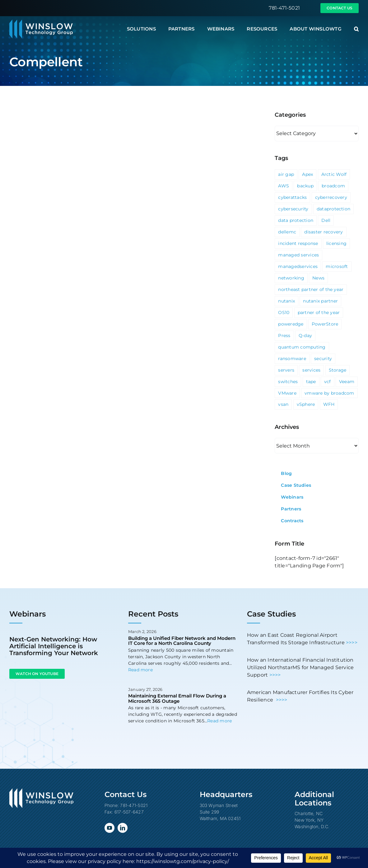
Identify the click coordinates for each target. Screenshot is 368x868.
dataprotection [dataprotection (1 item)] (333, 209)
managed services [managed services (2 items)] (298, 255)
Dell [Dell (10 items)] (326, 220)
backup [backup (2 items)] (305, 186)
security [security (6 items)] (323, 359)
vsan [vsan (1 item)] (283, 404)
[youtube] (109, 828)
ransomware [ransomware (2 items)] (292, 359)
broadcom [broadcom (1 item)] (333, 186)
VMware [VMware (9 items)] (287, 393)
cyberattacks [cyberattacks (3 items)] (292, 197)
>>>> (352, 643)
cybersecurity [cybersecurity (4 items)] (293, 209)
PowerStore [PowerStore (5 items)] (325, 324)
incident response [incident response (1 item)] (298, 243)
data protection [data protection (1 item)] (296, 220)
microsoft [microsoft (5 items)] (337, 266)
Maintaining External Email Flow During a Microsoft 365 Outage (177, 698)
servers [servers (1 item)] (286, 370)
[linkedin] (123, 828)
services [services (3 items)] (311, 370)
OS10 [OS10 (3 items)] (284, 312)
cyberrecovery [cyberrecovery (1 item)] (331, 197)
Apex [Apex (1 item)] (307, 174)
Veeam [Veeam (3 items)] (347, 382)
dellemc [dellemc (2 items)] (287, 232)
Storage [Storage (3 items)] (338, 370)
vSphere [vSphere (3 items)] (306, 404)
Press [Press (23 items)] (284, 335)
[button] (356, 29)
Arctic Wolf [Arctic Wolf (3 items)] (334, 174)
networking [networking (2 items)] (291, 278)
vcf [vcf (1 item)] (328, 382)
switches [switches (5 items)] (288, 382)
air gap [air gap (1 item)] (286, 174)
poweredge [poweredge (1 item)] (291, 324)
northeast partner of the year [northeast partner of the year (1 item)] (311, 289)
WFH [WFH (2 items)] (329, 404)
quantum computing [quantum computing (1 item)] (302, 347)
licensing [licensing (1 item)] (336, 243)
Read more (140, 670)
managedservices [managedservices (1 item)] (298, 266)
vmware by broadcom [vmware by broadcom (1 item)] (329, 393)
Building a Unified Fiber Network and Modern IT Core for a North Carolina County (182, 641)
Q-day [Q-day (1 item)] (305, 335)
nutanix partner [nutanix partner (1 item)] (320, 301)
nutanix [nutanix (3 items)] (286, 301)
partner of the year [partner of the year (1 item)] (319, 312)
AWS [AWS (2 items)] (284, 186)
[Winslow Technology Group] (41, 22)
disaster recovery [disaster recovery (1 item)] (324, 232)
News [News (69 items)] (318, 278)
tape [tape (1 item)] (311, 382)
